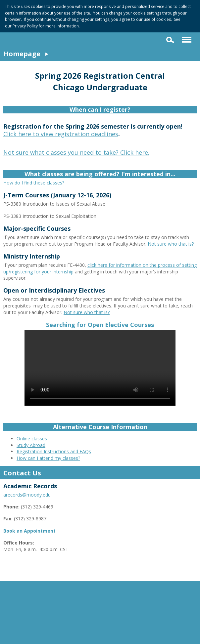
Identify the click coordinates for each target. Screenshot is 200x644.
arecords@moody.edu (27, 495)
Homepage (22, 54)
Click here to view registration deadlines (61, 134)
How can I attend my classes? (48, 458)
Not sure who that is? (171, 244)
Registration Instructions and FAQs (54, 451)
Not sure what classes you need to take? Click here (76, 152)
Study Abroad (31, 445)
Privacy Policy (25, 26)
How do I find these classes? (34, 183)
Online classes (32, 439)
